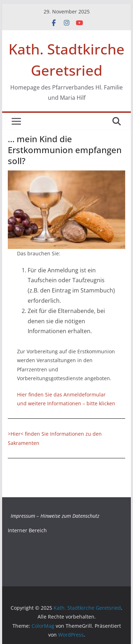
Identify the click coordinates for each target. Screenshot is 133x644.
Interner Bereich (27, 530)
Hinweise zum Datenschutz (70, 516)
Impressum (23, 516)
